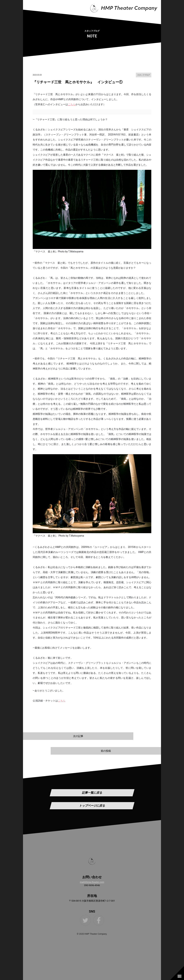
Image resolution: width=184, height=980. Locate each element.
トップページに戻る (92, 806)
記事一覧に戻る (92, 793)
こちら (72, 104)
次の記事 (78, 736)
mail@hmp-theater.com (92, 882)
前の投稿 (106, 751)
